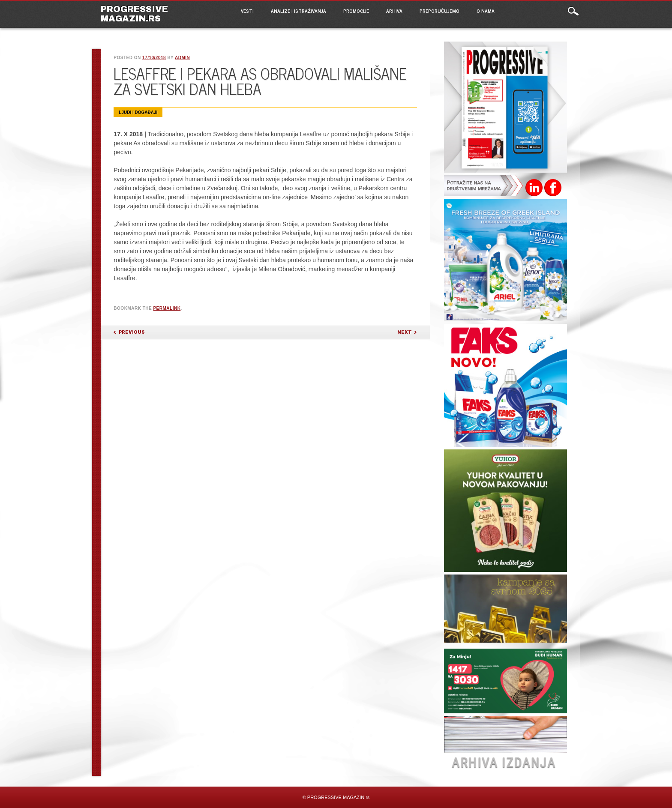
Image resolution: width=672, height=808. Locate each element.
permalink (167, 308)
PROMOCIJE (356, 11)
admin (182, 58)
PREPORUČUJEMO (439, 11)
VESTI (247, 11)
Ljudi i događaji (138, 112)
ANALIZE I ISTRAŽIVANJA (298, 11)
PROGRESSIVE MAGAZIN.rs (134, 14)
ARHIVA (394, 11)
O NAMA (486, 11)
